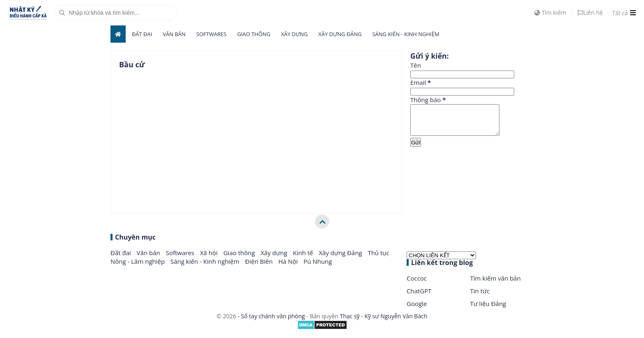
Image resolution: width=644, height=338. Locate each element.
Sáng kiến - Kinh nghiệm (406, 34)
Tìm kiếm (550, 13)
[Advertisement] (472, 180)
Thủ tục (378, 259)
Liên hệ (590, 13)
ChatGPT (419, 297)
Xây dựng (294, 34)
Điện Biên (260, 267)
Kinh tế (304, 259)
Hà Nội (289, 267)
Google (417, 310)
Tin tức (480, 297)
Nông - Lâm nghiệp (138, 267)
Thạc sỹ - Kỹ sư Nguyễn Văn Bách (384, 322)
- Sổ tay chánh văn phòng (271, 322)
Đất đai (142, 34)
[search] (116, 13)
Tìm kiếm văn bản (496, 284)
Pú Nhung (318, 267)
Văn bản (174, 34)
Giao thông (254, 34)
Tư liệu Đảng (488, 310)
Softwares (212, 34)
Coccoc (417, 284)
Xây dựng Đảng (340, 34)
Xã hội (210, 259)
